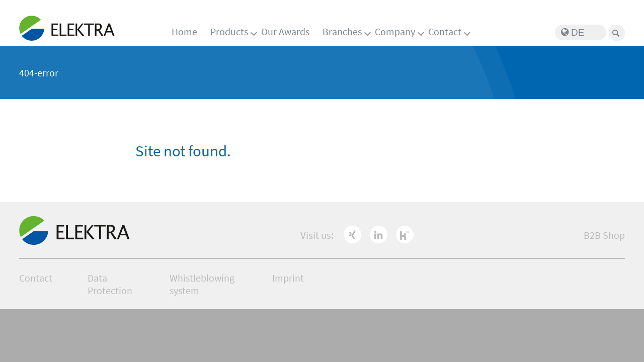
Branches (342, 31)
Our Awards (285, 31)
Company (395, 31)
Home (184, 31)
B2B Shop (604, 235)
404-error (39, 73)
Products (229, 31)
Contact (445, 31)
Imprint (288, 278)
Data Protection (110, 284)
